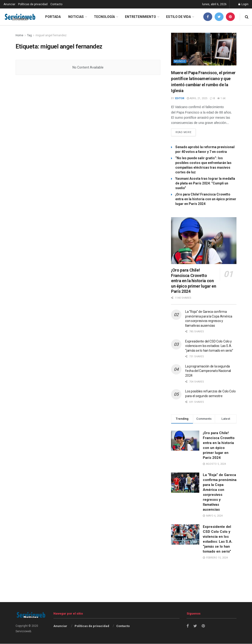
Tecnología (104, 17)
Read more (183, 133)
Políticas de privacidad (33, 4)
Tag (29, 35)
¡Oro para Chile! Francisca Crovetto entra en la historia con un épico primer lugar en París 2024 (206, 199)
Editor (180, 98)
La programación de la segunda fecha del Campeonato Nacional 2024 (208, 371)
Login (243, 4)
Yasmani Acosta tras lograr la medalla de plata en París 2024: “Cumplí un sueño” (205, 183)
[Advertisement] (126, 590)
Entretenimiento (140, 17)
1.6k (221, 98)
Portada (53, 17)
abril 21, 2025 (197, 98)
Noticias (76, 17)
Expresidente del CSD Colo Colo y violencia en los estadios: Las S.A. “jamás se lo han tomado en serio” (209, 346)
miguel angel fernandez (51, 35)
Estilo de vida (178, 17)
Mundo (180, 61)
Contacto (56, 4)
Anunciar (9, 4)
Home (19, 35)
